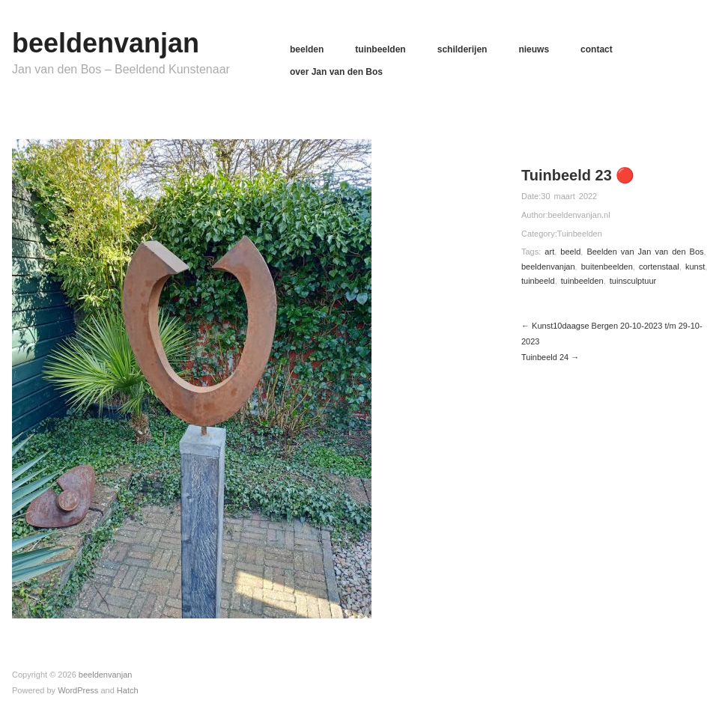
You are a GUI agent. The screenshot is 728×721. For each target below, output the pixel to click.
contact (597, 49)
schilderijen (462, 49)
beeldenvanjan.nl (579, 215)
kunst (695, 267)
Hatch (128, 690)
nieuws (534, 49)
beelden (307, 49)
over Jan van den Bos (336, 72)
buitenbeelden (607, 267)
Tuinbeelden (580, 234)
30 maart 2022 (569, 196)
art (549, 252)
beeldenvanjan (106, 43)
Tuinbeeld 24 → (550, 357)
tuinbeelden (380, 49)
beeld (570, 252)
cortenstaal (659, 267)
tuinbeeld (538, 281)
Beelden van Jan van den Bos (645, 252)
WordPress (78, 690)
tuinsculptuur (633, 281)
